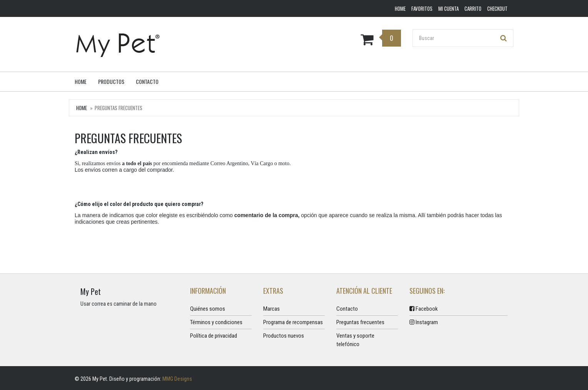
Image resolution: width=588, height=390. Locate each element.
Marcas (271, 309)
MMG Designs (177, 379)
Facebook (424, 309)
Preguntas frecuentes (360, 322)
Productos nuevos (284, 336)
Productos (111, 81)
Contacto (147, 81)
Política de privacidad (214, 336)
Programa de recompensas (293, 322)
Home (81, 81)
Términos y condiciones (216, 322)
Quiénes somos (208, 309)
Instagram (424, 322)
